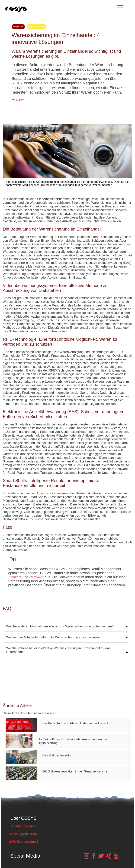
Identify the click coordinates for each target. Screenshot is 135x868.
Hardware (36, 577)
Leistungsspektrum (23, 834)
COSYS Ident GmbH (23, 842)
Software (15, 577)
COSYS (35, 469)
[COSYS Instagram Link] (86, 858)
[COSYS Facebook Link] (94, 858)
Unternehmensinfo (23, 826)
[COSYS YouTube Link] (116, 858)
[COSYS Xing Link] (109, 858)
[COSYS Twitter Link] (101, 858)
